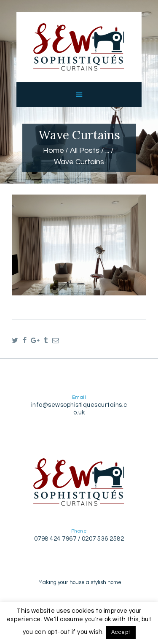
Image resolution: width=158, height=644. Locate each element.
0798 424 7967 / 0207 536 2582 (79, 539)
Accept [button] (121, 632)
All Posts (85, 150)
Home (54, 150)
